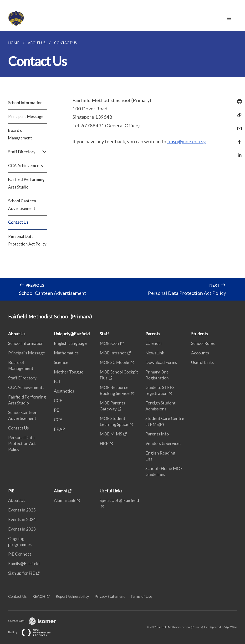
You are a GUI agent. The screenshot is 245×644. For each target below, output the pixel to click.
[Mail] (238, 125)
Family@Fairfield (24, 563)
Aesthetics (64, 391)
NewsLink (155, 353)
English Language (70, 343)
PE (56, 410)
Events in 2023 (22, 529)
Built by (34, 632)
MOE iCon (109, 343)
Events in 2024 (22, 519)
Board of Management (20, 134)
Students (200, 334)
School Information (25, 103)
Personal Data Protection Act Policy (27, 240)
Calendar (154, 343)
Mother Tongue (69, 372)
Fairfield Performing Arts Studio (26, 183)
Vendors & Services (163, 443)
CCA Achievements (26, 166)
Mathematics (66, 353)
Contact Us (18, 222)
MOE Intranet (113, 353)
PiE (11, 491)
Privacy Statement (110, 596)
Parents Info (157, 434)
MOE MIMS (111, 434)
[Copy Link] (238, 115)
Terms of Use (141, 596)
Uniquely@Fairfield (72, 334)
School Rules (203, 343)
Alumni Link (65, 500)
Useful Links (202, 362)
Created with (36, 621)
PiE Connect (20, 554)
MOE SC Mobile (114, 362)
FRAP (59, 429)
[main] (122, 166)
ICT (57, 381)
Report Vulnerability (72, 596)
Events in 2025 (22, 510)
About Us (17, 334)
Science (61, 362)
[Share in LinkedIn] (238, 152)
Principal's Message (26, 116)
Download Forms (161, 362)
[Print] (238, 102)
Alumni (60, 491)
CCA (58, 419)
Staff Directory (28, 152)
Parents (153, 334)
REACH (39, 596)
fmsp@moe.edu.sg (187, 141)
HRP (104, 443)
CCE (58, 400)
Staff (104, 334)
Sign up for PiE (21, 573)
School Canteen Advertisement (22, 205)
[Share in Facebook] (238, 139)
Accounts (200, 353)
